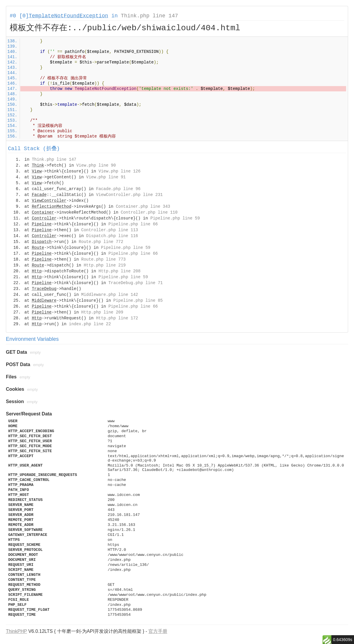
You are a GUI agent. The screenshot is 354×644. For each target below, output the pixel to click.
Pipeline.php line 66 (133, 224)
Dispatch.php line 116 (112, 236)
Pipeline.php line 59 (175, 218)
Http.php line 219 (105, 265)
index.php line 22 (90, 324)
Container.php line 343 (143, 207)
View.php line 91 (106, 177)
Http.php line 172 (117, 318)
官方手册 (158, 631)
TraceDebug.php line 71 (136, 283)
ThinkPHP (16, 631)
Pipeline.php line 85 (138, 301)
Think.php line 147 (149, 16)
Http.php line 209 (102, 312)
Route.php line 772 (101, 242)
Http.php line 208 (120, 271)
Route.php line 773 (103, 259)
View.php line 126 (120, 171)
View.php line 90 (96, 165)
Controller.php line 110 (149, 212)
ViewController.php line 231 (130, 195)
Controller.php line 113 (110, 230)
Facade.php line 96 (118, 189)
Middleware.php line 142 (110, 295)
